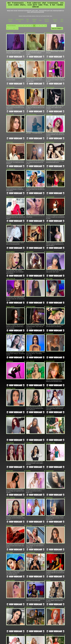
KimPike (28, 421)
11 (8, 28)
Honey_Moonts (30, 324)
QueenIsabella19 (31, 590)
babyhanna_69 (50, 590)
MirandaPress (50, 493)
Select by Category (57, 28)
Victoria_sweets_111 (12, 566)
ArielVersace (10, 130)
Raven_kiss (29, 251)
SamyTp (28, 566)
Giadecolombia (10, 81)
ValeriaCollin (10, 421)
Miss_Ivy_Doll (10, 105)
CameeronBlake (11, 518)
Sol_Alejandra (50, 469)
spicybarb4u (29, 372)
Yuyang (28, 518)
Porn (40, 20)
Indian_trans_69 (11, 251)
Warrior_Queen (10, 275)
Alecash (48, 518)
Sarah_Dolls (9, 493)
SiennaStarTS (30, 130)
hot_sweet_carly (51, 396)
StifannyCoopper (31, 275)
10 (45, 26)
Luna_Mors (49, 105)
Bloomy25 (49, 57)
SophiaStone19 (30, 178)
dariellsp (48, 348)
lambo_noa (49, 275)
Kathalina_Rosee (11, 348)
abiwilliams (9, 299)
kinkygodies (49, 33)
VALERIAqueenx (11, 154)
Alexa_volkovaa (10, 445)
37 (14, 28)
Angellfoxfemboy (51, 542)
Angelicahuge (50, 421)
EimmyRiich (9, 469)
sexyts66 (9, 202)
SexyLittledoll (10, 396)
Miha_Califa (49, 251)
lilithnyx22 (29, 542)
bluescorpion (30, 57)
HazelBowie (29, 396)
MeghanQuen (50, 299)
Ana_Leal (49, 154)
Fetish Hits (34, 642)
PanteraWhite (30, 227)
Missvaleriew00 (50, 324)
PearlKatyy (29, 299)
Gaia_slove (29, 469)
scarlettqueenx (50, 372)
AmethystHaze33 (31, 33)
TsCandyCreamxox (31, 105)
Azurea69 (29, 81)
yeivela (48, 202)
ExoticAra (29, 154)
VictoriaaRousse (31, 493)
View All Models (12, 26)
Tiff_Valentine (50, 566)
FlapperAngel (10, 33)
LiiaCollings (49, 445)
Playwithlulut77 (10, 372)
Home (54, 26)
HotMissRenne (50, 130)
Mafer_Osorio (10, 542)
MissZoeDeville (50, 81)
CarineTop (29, 202)
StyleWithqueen (30, 445)
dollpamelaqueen (11, 57)
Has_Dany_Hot (10, 590)
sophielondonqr (30, 348)
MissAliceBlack (10, 227)
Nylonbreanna (10, 178)
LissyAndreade (50, 178)
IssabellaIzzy (10, 324)
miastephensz (50, 227)
